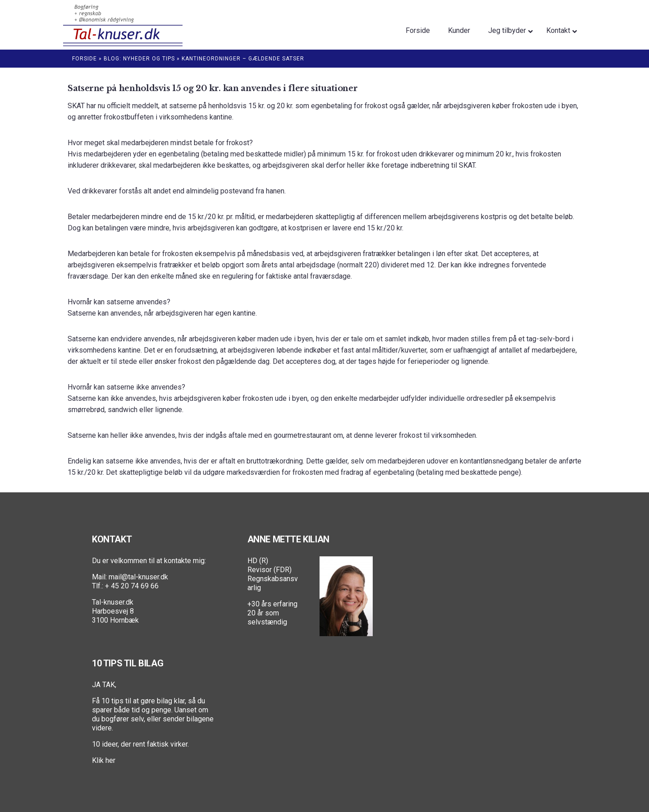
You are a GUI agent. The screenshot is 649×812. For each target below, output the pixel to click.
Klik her (104, 760)
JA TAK (103, 685)
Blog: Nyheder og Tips (139, 59)
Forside (85, 59)
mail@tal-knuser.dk (138, 577)
